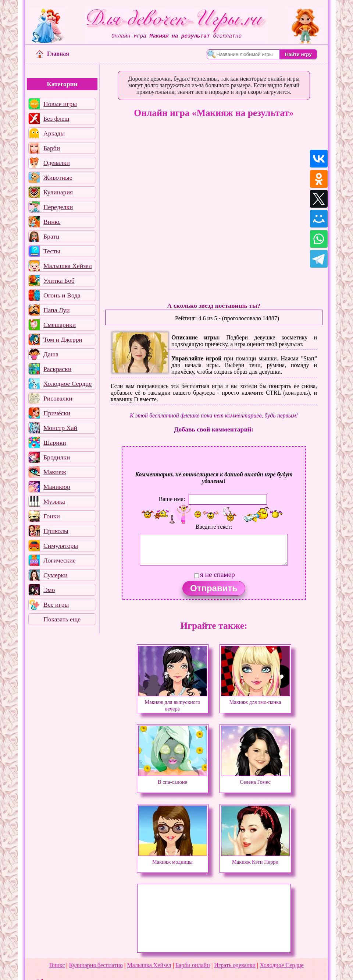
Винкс (52, 222)
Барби (52, 148)
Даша (51, 354)
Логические (60, 560)
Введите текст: (214, 527)
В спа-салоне (173, 779)
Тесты (52, 251)
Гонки (52, 516)
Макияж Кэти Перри (255, 859)
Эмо (49, 590)
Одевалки (57, 163)
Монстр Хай (60, 428)
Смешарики (60, 325)
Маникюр (57, 487)
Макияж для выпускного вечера (173, 702)
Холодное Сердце (67, 384)
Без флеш (56, 119)
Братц (51, 236)
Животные (58, 177)
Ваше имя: (172, 499)
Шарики (55, 443)
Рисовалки (58, 398)
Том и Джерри (63, 339)
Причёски (57, 413)
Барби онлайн (193, 965)
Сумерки (56, 575)
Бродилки (57, 457)
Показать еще (62, 619)
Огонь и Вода (62, 295)
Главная (53, 54)
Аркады (54, 133)
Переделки (58, 207)
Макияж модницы (173, 859)
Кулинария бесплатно (96, 965)
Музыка (54, 501)
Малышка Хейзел (68, 266)
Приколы (56, 531)
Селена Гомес (255, 779)
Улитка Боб (59, 281)
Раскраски (57, 369)
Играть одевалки (235, 965)
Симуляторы (61, 546)
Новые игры (60, 104)
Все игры (56, 604)
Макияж (55, 472)
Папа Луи (57, 310)
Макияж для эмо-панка (255, 699)
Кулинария (58, 192)
